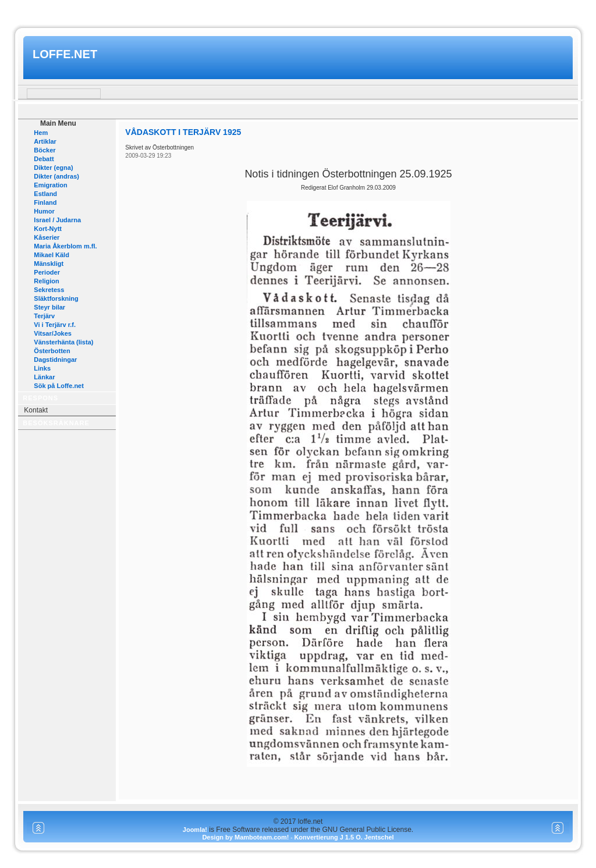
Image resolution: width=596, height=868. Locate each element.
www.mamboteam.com (298, 11)
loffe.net (65, 54)
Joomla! (195, 830)
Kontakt (36, 410)
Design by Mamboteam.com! (245, 837)
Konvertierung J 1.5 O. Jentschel (344, 837)
